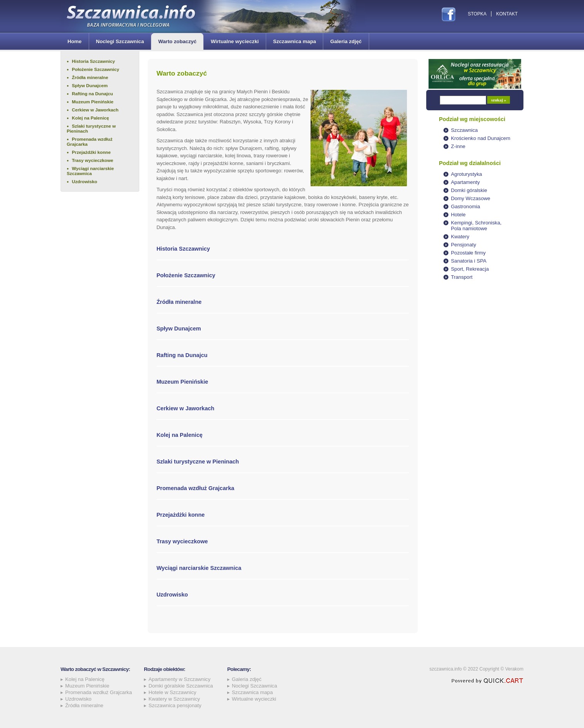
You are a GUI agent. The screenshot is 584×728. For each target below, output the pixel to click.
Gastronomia (466, 206)
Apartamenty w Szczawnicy (180, 679)
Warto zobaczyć (177, 41)
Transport (462, 277)
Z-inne (458, 146)
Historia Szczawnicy (93, 61)
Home (75, 41)
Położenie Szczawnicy (95, 69)
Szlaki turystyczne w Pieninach (91, 128)
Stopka (477, 14)
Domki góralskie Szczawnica (181, 686)
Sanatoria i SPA (469, 261)
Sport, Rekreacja (470, 269)
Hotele (458, 215)
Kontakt (507, 14)
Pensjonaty (463, 245)
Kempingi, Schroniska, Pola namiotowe (476, 226)
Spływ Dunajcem (90, 85)
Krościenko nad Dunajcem (481, 138)
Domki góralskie (469, 190)
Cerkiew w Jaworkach (95, 110)
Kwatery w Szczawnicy (174, 699)
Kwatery (460, 237)
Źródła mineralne (90, 77)
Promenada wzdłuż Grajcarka (90, 142)
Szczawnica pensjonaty (175, 705)
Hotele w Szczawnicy (172, 692)
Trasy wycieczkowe (92, 160)
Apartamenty (465, 182)
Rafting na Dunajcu (92, 94)
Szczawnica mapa (295, 41)
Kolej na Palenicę (90, 118)
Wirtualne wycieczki (235, 41)
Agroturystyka (467, 174)
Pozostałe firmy (468, 253)
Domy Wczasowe (471, 198)
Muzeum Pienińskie (93, 102)
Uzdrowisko (84, 181)
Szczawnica (464, 130)
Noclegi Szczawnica (120, 41)
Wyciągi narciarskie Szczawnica (90, 171)
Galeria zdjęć (346, 41)
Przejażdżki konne (91, 152)
